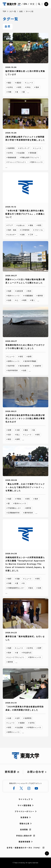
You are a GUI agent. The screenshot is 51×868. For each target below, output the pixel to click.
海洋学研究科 (13, 371)
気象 (18, 579)
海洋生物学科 (25, 366)
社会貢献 (21, 153)
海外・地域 (12, 230)
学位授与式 (27, 653)
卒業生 (19, 499)
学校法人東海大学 (24, 836)
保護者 (22, 723)
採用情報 (24, 830)
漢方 (10, 435)
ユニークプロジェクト (16, 657)
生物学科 (38, 366)
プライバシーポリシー (24, 812)
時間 (25, 300)
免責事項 (24, 818)
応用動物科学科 (14, 513)
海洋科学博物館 (30, 361)
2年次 (28, 87)
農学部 (40, 296)
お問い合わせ (36, 772)
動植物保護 (12, 158)
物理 (10, 579)
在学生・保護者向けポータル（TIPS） (24, 848)
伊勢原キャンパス (35, 728)
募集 (31, 225)
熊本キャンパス (37, 162)
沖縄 (10, 92)
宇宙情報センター (15, 508)
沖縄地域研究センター (16, 588)
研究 (20, 87)
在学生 (10, 87)
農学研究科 (29, 513)
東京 (10, 439)
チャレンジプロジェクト (17, 162)
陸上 (18, 435)
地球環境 (11, 148)
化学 (18, 718)
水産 (18, 430)
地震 (10, 291)
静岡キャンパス (14, 361)
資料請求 (10, 772)
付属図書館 (29, 296)
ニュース (30, 83)
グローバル (39, 230)
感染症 (19, 83)
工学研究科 (26, 230)
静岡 (30, 357)
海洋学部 (11, 366)
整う (33, 300)
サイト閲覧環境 (25, 806)
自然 (23, 235)
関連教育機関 (24, 842)
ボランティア (25, 148)
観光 (31, 588)
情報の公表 (24, 824)
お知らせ (21, 225)
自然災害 (20, 291)
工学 (31, 235)
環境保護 (33, 153)
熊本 (37, 87)
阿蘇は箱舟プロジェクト (30, 158)
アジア (10, 225)
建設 (10, 83)
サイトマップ (24, 799)
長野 (40, 648)
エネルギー (12, 235)
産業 (10, 430)
